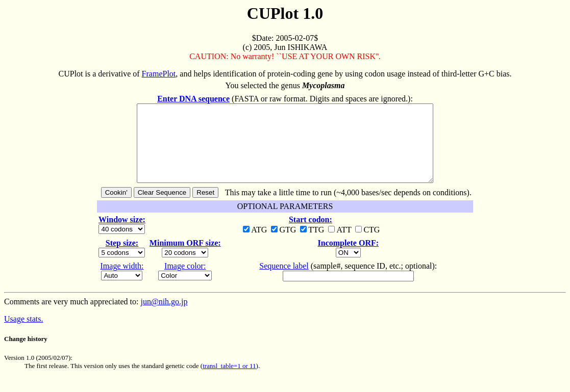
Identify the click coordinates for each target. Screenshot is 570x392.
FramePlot (159, 74)
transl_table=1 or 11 (229, 381)
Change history (26, 354)
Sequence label (284, 281)
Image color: (185, 281)
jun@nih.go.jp (164, 317)
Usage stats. (23, 334)
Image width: (122, 281)
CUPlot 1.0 (285, 13)
